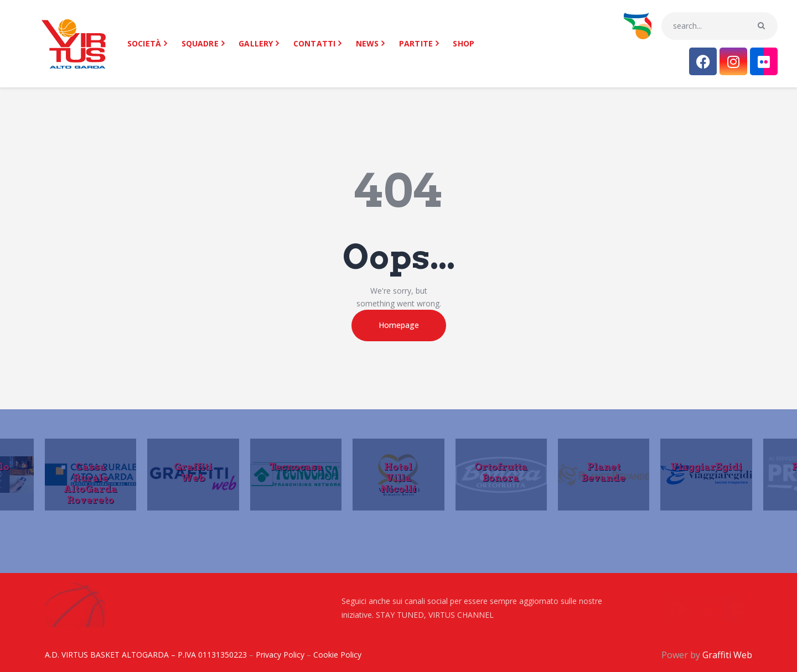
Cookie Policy (337, 655)
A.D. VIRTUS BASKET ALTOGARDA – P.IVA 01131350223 (146, 655)
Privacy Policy (280, 655)
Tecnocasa (296, 466)
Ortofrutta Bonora (501, 472)
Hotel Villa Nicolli (398, 477)
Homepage (399, 325)
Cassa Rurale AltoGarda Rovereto (90, 483)
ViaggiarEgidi (706, 466)
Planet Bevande (604, 472)
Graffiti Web (193, 472)
